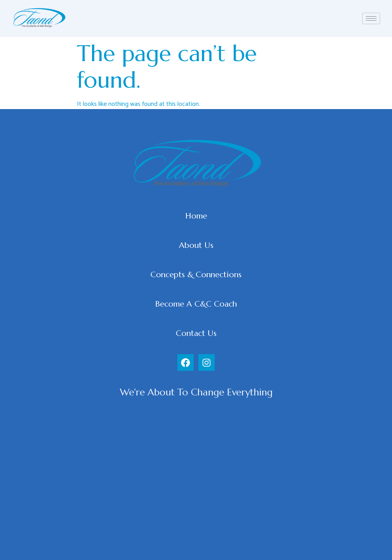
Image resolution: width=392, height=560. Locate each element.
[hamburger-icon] (371, 18)
